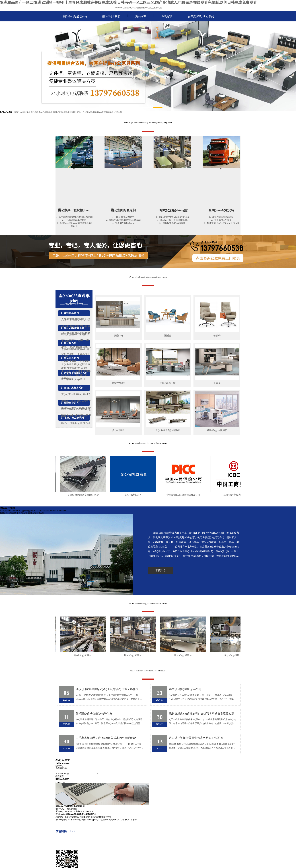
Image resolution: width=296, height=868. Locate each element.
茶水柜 (71, 416)
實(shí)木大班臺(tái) (72, 394)
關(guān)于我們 (111, 16)
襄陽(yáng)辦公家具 (22, 112)
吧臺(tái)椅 (83, 349)
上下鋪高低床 (82, 354)
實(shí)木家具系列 (74, 388)
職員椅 (73, 349)
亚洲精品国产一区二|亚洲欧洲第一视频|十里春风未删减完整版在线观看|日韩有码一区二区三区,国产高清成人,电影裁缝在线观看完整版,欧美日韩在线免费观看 (128, 2)
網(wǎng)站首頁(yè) (75, 16)
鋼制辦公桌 (81, 375)
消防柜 (84, 326)
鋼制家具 (167, 16)
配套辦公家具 (75, 112)
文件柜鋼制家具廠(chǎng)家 (92, 112)
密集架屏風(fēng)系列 (201, 16)
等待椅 (65, 356)
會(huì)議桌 (67, 364)
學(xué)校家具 (44, 112)
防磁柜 (71, 354)
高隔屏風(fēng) (110, 112)
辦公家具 (141, 16)
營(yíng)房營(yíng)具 (72, 340)
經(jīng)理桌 (81, 364)
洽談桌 (79, 371)
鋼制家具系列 (71, 313)
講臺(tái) (74, 334)
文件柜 (65, 319)
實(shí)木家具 (64, 112)
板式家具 (54, 112)
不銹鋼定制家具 (78, 319)
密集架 (119, 112)
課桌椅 (83, 334)
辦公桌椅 (34, 112)
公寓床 (65, 334)
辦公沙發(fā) (68, 409)
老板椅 (65, 349)
